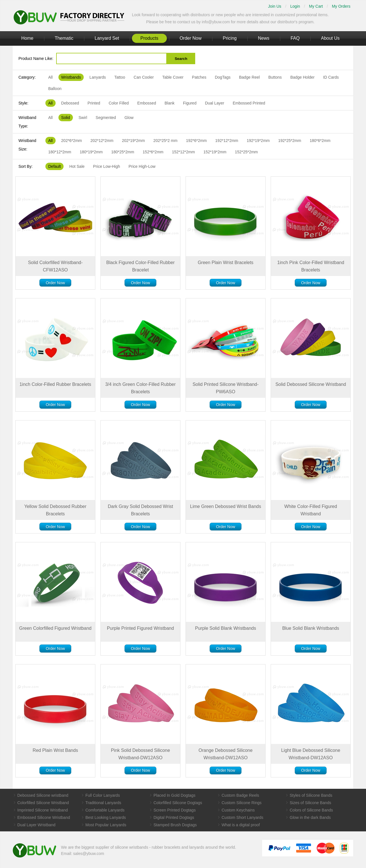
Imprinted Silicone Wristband (43, 810)
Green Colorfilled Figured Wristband (55, 628)
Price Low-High (107, 166)
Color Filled (119, 103)
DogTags (223, 77)
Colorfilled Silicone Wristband (43, 803)
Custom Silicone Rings (242, 803)
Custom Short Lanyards (242, 817)
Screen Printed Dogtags (175, 810)
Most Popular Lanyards (106, 825)
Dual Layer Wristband (36, 825)
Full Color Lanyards (103, 795)
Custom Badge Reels (240, 795)
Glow (129, 118)
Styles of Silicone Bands (311, 795)
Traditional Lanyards (103, 803)
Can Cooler (144, 77)
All (51, 77)
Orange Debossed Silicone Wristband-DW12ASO (226, 754)
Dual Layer (214, 103)
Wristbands (71, 77)
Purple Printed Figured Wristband (140, 628)
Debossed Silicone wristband (43, 795)
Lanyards (98, 77)
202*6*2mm (72, 141)
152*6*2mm (153, 152)
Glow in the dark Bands (310, 817)
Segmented (106, 118)
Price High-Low (142, 166)
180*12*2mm (60, 152)
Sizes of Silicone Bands (310, 803)
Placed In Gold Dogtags (174, 795)
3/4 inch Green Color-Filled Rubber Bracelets (140, 388)
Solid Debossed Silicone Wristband (311, 384)
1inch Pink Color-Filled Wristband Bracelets (311, 266)
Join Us (275, 6)
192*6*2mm (196, 141)
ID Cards (331, 77)
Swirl (83, 118)
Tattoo (120, 77)
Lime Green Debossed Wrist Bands (226, 506)
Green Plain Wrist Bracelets (226, 263)
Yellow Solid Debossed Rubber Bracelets (55, 510)
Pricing (230, 38)
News (264, 38)
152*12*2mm (183, 152)
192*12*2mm (227, 141)
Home (27, 38)
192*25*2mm (290, 141)
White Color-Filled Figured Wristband (311, 510)
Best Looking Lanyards (106, 817)
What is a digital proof (241, 825)
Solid (66, 118)
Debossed (70, 103)
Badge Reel (249, 77)
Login (295, 6)
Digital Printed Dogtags (174, 817)
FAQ (295, 38)
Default (54, 166)
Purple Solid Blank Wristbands (226, 628)
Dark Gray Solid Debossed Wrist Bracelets (140, 510)
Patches (199, 77)
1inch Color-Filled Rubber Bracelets (55, 384)
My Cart (316, 6)
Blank (170, 103)
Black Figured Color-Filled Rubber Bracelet (141, 266)
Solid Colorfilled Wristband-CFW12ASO (55, 266)
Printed (94, 103)
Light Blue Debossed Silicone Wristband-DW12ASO (311, 754)
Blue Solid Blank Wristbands (311, 628)
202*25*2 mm (166, 141)
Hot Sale (77, 166)
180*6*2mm (320, 141)
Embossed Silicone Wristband (44, 817)
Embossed (147, 103)
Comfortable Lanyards (105, 810)
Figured (190, 103)
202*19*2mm (133, 141)
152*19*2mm (215, 152)
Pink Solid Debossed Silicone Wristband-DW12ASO (140, 754)
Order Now (191, 38)
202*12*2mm (102, 141)
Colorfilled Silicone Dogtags (178, 803)
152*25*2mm (246, 152)
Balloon (55, 89)
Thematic (64, 38)
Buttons (275, 77)
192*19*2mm (258, 141)
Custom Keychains (238, 810)
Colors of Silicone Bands (311, 810)
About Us (330, 38)
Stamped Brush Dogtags (175, 825)
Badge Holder (302, 77)
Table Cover (173, 77)
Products (149, 38)
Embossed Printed (249, 103)
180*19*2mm (91, 152)
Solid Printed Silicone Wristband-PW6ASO (226, 388)
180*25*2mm (123, 152)
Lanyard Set (107, 38)
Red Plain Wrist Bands (55, 750)
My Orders (341, 6)
